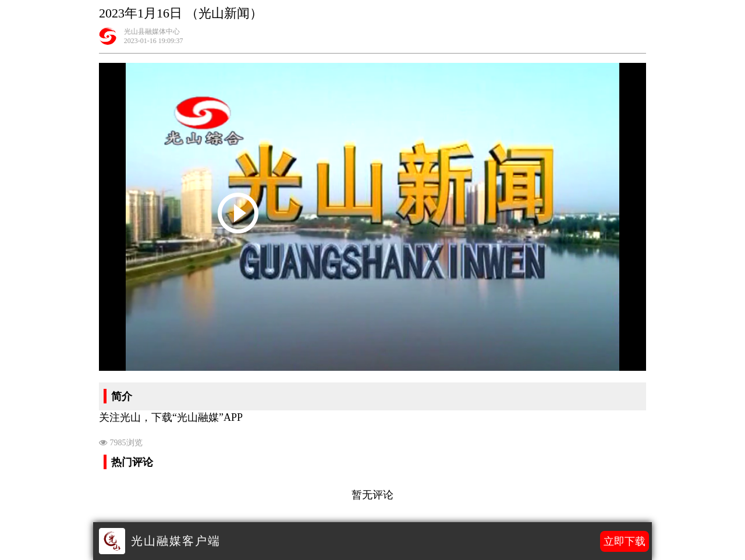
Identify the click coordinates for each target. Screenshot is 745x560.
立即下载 (625, 541)
